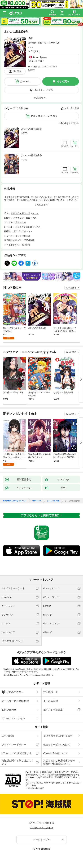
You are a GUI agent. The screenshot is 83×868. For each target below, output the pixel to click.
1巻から (63, 123)
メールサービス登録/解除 (15, 701)
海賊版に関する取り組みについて (18, 762)
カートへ (25, 81)
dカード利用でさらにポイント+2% (41, 67)
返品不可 (31, 70)
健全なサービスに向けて (57, 744)
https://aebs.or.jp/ (36, 788)
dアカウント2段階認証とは (16, 753)
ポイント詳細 (36, 61)
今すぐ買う (63, 81)
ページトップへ (42, 840)
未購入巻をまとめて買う (44, 116)
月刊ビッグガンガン (23, 231)
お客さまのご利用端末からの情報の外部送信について (59, 762)
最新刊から (74, 123)
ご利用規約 (8, 736)
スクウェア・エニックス (25, 218)
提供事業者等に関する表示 (58, 736)
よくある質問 (51, 701)
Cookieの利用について (56, 753)
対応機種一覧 (51, 692)
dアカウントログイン (13, 718)
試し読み (17, 71)
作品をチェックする (44, 90)
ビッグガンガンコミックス (28, 227)
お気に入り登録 (72, 108)
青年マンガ (21, 222)
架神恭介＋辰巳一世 (37, 43)
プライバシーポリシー (14, 744)
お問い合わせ (9, 710)
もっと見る (71, 288)
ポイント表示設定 (53, 710)
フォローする (58, 43)
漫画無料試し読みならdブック (15, 501)
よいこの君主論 (23, 236)
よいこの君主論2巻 (31, 155)
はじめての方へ (13, 692)
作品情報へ (40, 98)
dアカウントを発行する (42, 823)
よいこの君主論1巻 (31, 129)
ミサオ (52, 43)
